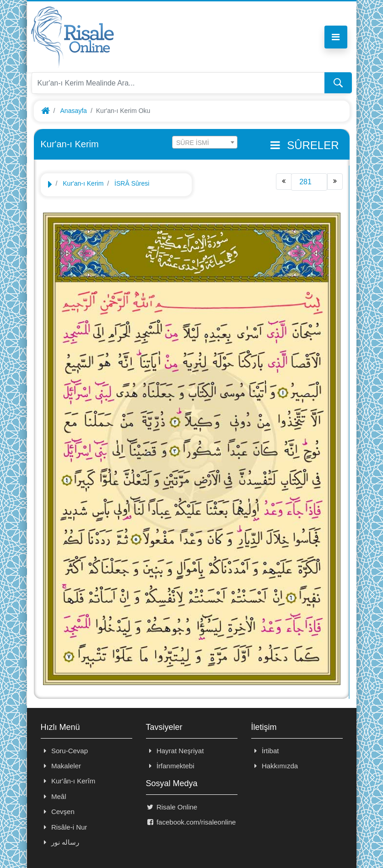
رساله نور (60, 842)
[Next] (335, 182)
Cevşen (58, 812)
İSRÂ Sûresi (132, 183)
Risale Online (172, 807)
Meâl (54, 796)
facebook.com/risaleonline (191, 822)
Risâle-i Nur (64, 827)
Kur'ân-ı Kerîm (68, 781)
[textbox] (205, 143)
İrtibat (265, 751)
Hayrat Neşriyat (175, 751)
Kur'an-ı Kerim (83, 183)
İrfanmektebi (170, 766)
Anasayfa (74, 111)
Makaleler (61, 766)
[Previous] (284, 182)
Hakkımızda (275, 766)
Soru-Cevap (65, 751)
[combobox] (205, 142)
